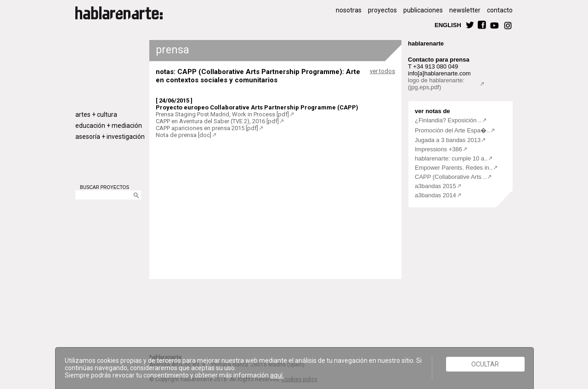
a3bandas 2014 (435, 195)
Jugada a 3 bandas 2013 (448, 140)
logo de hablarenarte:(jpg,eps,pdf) (436, 84)
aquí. (277, 375)
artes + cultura (96, 114)
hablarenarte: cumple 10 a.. (451, 158)
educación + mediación (109, 126)
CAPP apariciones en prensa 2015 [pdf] (207, 128)
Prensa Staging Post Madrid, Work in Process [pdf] (222, 114)
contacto (500, 10)
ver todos (382, 71)
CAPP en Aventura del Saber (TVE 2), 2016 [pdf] (217, 121)
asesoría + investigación (110, 137)
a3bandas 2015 (435, 186)
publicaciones (423, 10)
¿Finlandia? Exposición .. (448, 120)
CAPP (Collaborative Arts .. (451, 177)
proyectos (382, 10)
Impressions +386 (438, 149)
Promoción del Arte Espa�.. (452, 130)
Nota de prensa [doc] (184, 135)
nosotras (349, 10)
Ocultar (485, 364)
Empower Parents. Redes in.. (454, 168)
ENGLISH (448, 25)
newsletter (465, 10)
